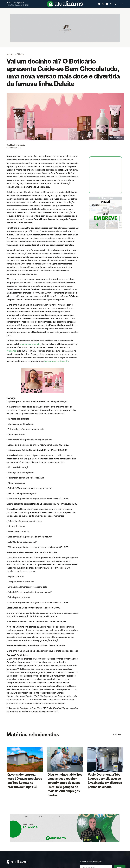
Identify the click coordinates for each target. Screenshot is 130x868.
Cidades (117, 735)
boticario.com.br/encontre (57, 361)
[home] (65, 4)
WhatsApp (12, 351)
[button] (121, 4)
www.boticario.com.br (30, 344)
